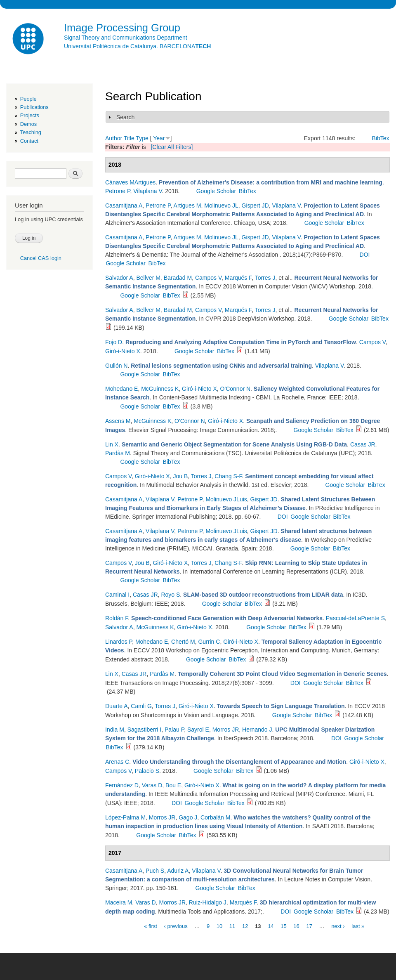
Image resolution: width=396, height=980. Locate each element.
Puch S (155, 871)
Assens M (118, 421)
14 (271, 926)
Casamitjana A (124, 205)
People (28, 99)
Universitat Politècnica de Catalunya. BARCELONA (137, 46)
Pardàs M (118, 453)
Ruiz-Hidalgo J (208, 902)
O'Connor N (235, 389)
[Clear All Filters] (172, 147)
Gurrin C (209, 642)
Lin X (112, 444)
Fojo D (114, 342)
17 (309, 926)
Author (114, 138)
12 (245, 926)
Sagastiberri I (144, 730)
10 (219, 926)
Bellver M (148, 278)
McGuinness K (160, 389)
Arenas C (117, 762)
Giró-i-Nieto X (123, 351)
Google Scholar (216, 191)
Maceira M (119, 902)
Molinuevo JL (221, 205)
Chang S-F (228, 476)
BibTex (381, 138)
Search (125, 117)
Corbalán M (215, 817)
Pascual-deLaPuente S (355, 618)
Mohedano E (121, 389)
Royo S (170, 595)
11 (232, 926)
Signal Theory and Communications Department (126, 38)
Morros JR (226, 730)
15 (283, 926)
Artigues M (187, 205)
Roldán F (117, 618)
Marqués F (238, 278)
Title (129, 138)
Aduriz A (178, 871)
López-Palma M (125, 817)
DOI (365, 255)
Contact (29, 141)
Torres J (265, 278)
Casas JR (363, 444)
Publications (34, 107)
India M (115, 730)
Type (142, 138)
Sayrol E (198, 730)
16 (296, 926)
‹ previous (176, 926)
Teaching (31, 132)
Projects (30, 115)
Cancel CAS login (41, 258)
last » (358, 926)
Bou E (173, 785)
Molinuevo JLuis (226, 499)
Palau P (174, 730)
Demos (28, 124)
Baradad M (178, 278)
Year (159, 138)
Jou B (180, 476)
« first (151, 926)
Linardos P (119, 642)
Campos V (208, 278)
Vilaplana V (147, 191)
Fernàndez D (122, 785)
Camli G (141, 706)
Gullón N (116, 366)
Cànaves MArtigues (130, 182)
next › (338, 926)
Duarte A (116, 706)
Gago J (188, 817)
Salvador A (119, 278)
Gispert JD (255, 205)
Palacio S (147, 771)
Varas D (152, 785)
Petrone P (118, 191)
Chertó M (183, 642)
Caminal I (117, 595)
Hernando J (257, 730)
